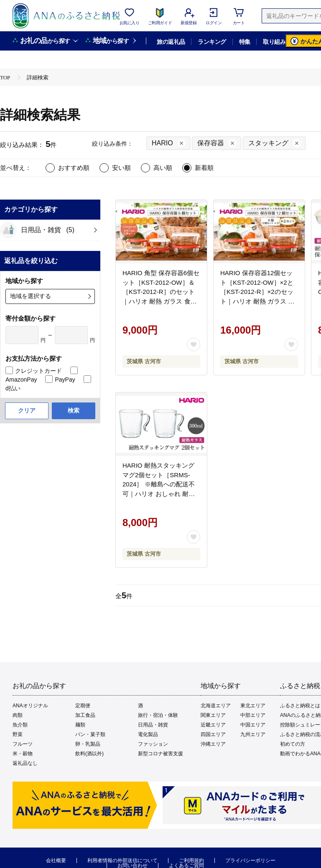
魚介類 (20, 725)
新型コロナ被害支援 (160, 754)
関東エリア (213, 715)
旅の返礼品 (171, 42)
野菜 (18, 734)
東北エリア (253, 706)
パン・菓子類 (90, 734)
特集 (245, 42)
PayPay (65, 380)
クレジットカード (38, 371)
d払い (13, 388)
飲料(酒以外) (89, 754)
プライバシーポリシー (250, 860)
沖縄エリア (213, 744)
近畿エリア (213, 725)
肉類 (18, 715)
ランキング (212, 42)
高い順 (163, 168)
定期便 (83, 706)
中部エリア (253, 715)
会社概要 (56, 860)
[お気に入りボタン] (194, 344)
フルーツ (23, 744)
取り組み (274, 42)
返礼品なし (25, 763)
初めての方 (293, 744)
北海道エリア (216, 706)
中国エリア (253, 725)
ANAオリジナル (30, 706)
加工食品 (85, 715)
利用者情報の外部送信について (122, 860)
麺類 (80, 725)
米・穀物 (23, 754)
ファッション (153, 744)
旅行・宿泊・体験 (158, 715)
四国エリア (213, 734)
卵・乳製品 (88, 744)
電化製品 (148, 734)
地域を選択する (31, 296)
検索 (74, 410)
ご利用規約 (191, 860)
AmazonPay (21, 380)
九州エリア (253, 734)
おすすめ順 (74, 168)
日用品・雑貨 (153, 725)
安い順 (121, 168)
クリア (27, 410)
